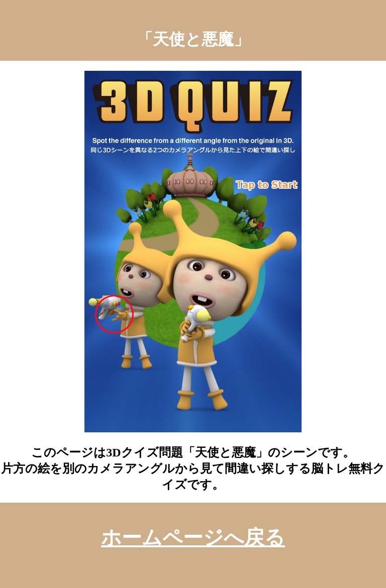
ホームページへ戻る (193, 538)
